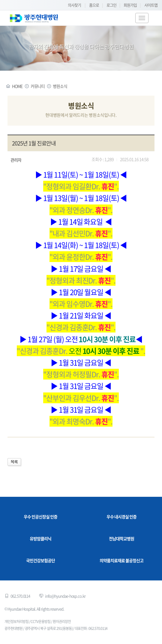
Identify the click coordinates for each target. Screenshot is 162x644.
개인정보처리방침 (16, 622)
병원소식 (60, 86)
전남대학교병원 (121, 538)
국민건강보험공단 (40, 560)
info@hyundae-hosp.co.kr (65, 596)
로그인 (111, 5)
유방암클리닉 (40, 538)
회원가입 (130, 5)
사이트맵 (151, 5)
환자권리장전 (62, 622)
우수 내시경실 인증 (121, 517)
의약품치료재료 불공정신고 (121, 560)
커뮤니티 (38, 86)
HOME (17, 86)
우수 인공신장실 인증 (40, 517)
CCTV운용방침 (40, 622)
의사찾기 (74, 5)
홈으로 (94, 5)
